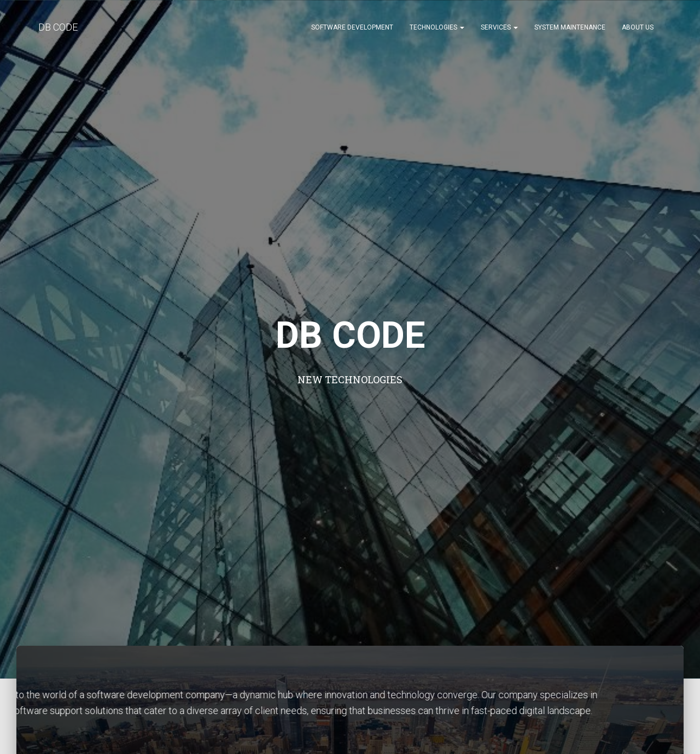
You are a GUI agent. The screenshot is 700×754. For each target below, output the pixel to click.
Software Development (352, 27)
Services (499, 27)
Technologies (437, 27)
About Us (638, 27)
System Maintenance (570, 27)
